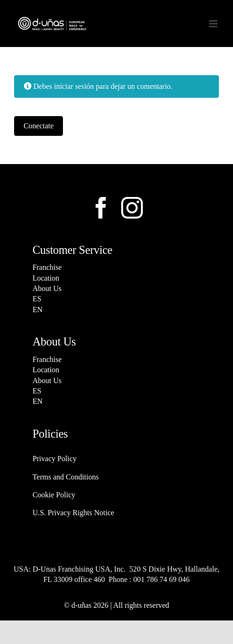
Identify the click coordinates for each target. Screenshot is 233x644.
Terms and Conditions (66, 477)
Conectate (39, 126)
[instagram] (132, 208)
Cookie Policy (54, 495)
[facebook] (101, 208)
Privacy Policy (54, 459)
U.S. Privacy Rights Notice (73, 513)
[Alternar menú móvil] (214, 24)
